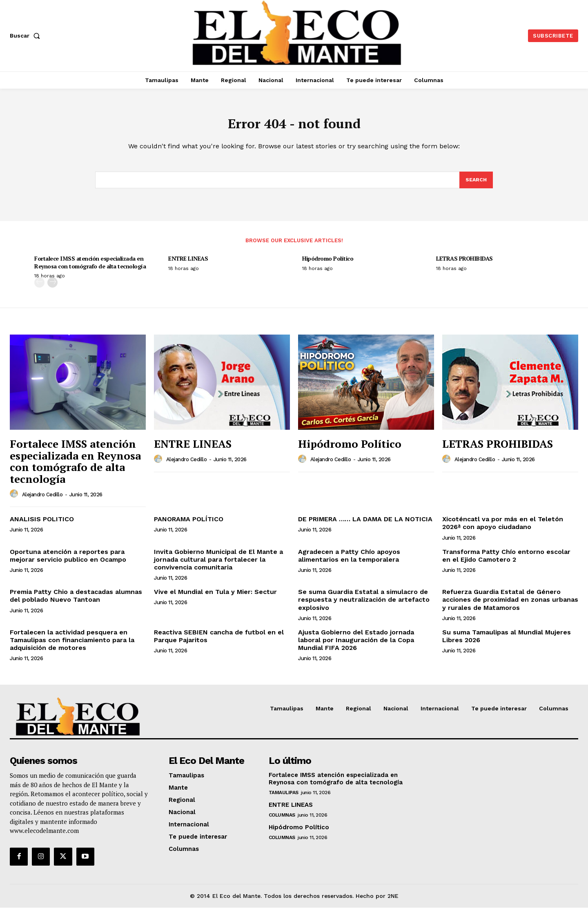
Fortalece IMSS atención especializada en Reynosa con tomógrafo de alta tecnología (90, 267)
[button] (27, 36)
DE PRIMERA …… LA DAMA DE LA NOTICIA (365, 524)
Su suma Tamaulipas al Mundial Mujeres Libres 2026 (507, 641)
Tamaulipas (284, 798)
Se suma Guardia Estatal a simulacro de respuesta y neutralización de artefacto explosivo (364, 605)
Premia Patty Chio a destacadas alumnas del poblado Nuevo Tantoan (76, 601)
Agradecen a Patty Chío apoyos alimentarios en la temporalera (349, 561)
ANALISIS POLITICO (42, 524)
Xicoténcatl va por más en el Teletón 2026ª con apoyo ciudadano (503, 528)
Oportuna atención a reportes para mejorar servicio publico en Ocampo (68, 561)
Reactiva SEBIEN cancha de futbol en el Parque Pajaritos (219, 641)
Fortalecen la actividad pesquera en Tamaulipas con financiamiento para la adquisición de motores (72, 645)
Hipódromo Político (328, 264)
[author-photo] (15, 499)
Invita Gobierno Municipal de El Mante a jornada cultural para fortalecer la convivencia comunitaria (218, 565)
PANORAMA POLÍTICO (189, 524)
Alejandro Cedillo (42, 500)
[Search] (476, 185)
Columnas (282, 820)
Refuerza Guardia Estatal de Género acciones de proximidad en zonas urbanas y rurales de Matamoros (510, 605)
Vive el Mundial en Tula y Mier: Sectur (215, 597)
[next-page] (52, 288)
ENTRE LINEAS (188, 264)
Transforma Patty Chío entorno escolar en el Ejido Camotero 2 (506, 561)
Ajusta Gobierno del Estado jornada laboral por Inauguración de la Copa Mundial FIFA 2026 (356, 645)
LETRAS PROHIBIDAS (464, 264)
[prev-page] (39, 288)
